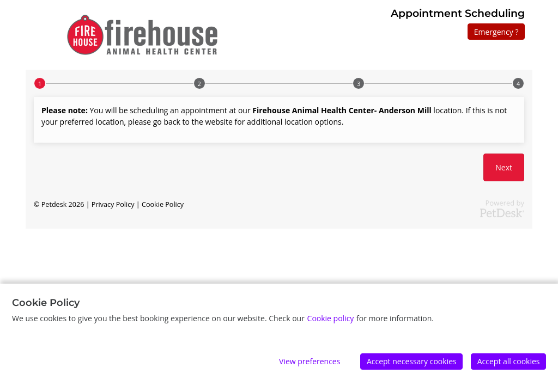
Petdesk (54, 204)
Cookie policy (331, 318)
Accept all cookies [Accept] (509, 361)
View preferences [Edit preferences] (310, 361)
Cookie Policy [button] (163, 204)
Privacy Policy (113, 204)
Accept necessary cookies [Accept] (412, 361)
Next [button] (504, 167)
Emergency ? (496, 32)
